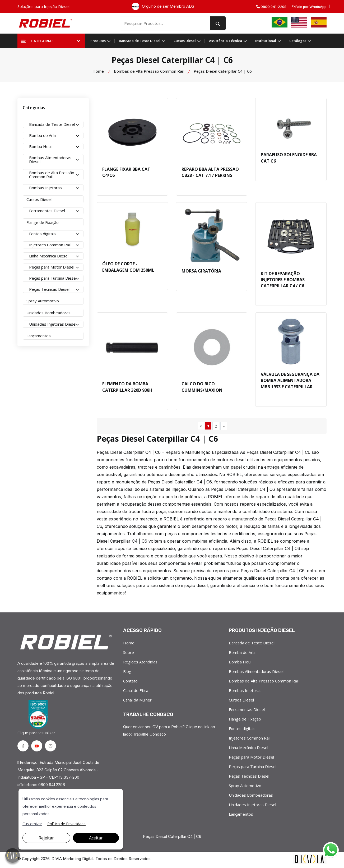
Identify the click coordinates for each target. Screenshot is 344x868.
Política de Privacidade (66, 824)
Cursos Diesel (187, 41)
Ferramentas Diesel (247, 711)
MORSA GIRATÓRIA (201, 271)
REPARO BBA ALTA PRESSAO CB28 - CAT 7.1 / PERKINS (210, 173)
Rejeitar (46, 838)
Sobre (129, 654)
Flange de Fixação (245, 721)
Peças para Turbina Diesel (253, 768)
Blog (127, 673)
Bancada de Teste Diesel (142, 41)
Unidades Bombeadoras (251, 797)
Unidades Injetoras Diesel (252, 806)
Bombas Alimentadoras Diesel (256, 673)
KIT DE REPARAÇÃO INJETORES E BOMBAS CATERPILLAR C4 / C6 (283, 280)
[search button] (222, 23)
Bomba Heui (240, 663)
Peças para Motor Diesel (251, 759)
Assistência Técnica (228, 41)
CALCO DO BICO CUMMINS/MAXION (202, 388)
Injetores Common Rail (250, 740)
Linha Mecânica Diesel (248, 749)
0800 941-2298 (271, 7)
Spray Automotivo (245, 787)
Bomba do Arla (242, 654)
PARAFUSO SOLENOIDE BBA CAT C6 (289, 158)
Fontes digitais (242, 730)
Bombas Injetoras (245, 692)
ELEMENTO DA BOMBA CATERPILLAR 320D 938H (127, 388)
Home (98, 71)
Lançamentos (241, 816)
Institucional (268, 41)
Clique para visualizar (37, 719)
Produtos (100, 41)
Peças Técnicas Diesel (249, 778)
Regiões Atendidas (140, 663)
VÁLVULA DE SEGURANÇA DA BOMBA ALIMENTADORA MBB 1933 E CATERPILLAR (290, 382)
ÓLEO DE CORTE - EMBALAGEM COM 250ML (128, 268)
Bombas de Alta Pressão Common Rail (149, 71)
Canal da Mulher (137, 701)
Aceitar (96, 838)
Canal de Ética (136, 692)
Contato (130, 682)
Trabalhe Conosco (150, 736)
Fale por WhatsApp (309, 7)
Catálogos (300, 41)
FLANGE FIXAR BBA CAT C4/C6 (126, 173)
